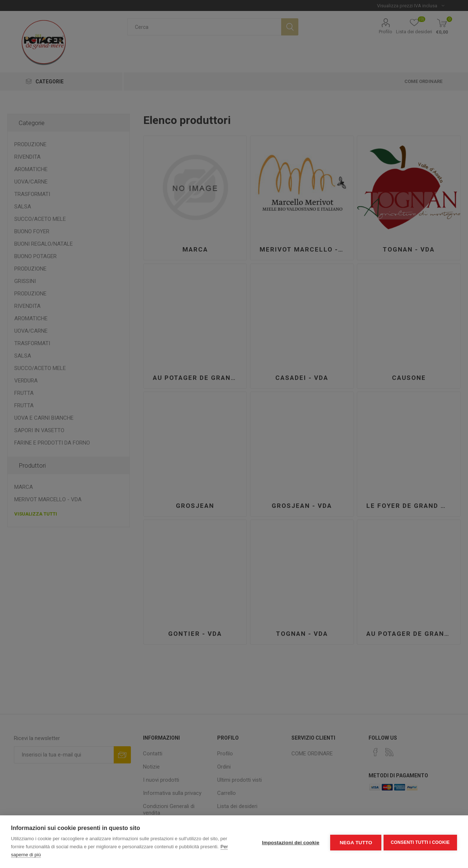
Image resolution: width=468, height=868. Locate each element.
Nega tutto (354, 842)
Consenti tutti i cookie (420, 842)
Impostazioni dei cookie (289, 842)
